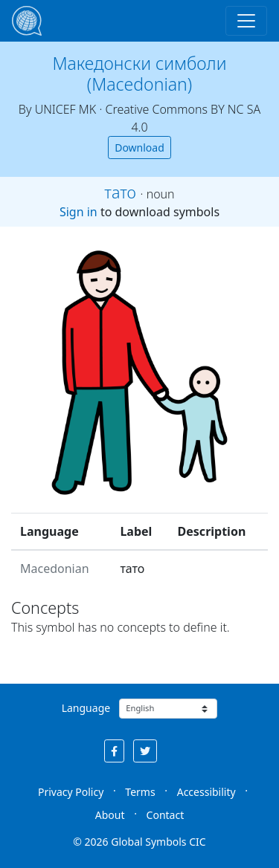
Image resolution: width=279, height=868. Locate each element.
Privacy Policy (71, 792)
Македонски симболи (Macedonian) (140, 74)
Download (139, 148)
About (110, 815)
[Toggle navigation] (246, 21)
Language (86, 708)
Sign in (78, 212)
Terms (140, 792)
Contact (166, 815)
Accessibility (206, 792)
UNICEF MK (66, 109)
